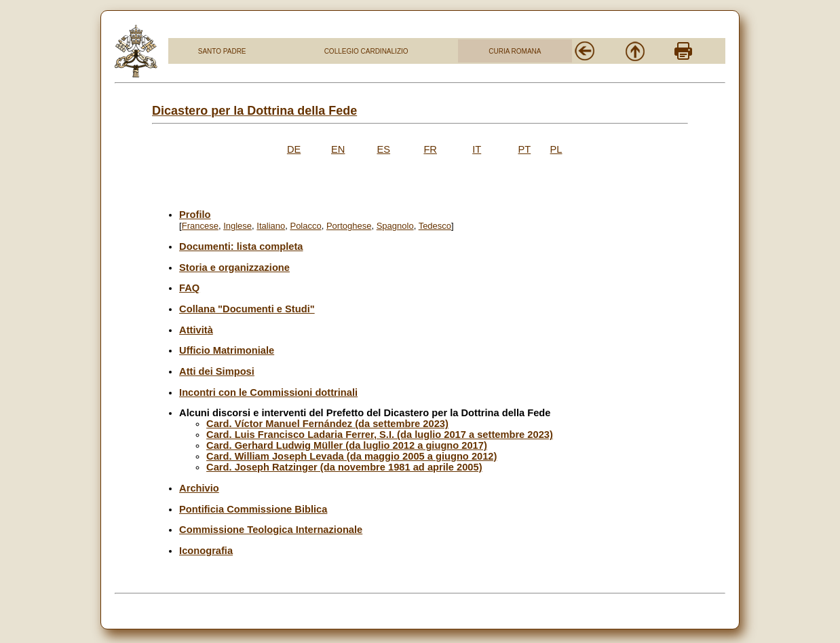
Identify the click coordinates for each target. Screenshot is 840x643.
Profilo (195, 215)
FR (430, 149)
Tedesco (435, 226)
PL (556, 149)
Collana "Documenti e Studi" (247, 309)
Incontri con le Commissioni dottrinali (268, 392)
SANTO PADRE (222, 51)
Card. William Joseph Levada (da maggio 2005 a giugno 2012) (351, 456)
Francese (200, 226)
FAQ (189, 288)
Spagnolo (395, 226)
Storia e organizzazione (234, 268)
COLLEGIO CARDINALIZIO (366, 51)
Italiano (271, 226)
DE (294, 149)
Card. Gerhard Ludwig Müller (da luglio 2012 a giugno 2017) (347, 445)
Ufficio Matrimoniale (227, 350)
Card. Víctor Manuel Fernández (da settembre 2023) (327, 424)
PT (524, 149)
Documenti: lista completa (241, 246)
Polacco (305, 226)
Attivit (193, 330)
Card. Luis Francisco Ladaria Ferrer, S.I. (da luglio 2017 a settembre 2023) (380, 435)
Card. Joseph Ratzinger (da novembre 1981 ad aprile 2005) (344, 467)
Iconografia (206, 551)
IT (477, 149)
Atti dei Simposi (217, 371)
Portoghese (349, 226)
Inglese (237, 226)
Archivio (199, 488)
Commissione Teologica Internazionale (271, 530)
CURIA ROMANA (515, 51)
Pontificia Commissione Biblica (253, 509)
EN (338, 149)
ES (383, 149)
